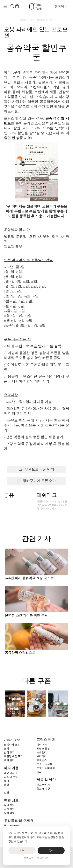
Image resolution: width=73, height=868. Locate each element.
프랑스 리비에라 (46, 768)
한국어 (61, 6)
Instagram (11, 826)
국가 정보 (9, 809)
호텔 (6, 785)
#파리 (45, 505)
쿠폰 (32, 20)
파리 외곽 (42, 745)
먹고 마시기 (11, 773)
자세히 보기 (43, 858)
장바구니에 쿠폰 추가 (37, 481)
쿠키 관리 (9, 760)
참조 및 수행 (11, 777)
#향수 (42, 508)
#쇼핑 (60, 505)
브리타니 (42, 756)
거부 (22, 851)
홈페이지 (24, 20)
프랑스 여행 (46, 740)
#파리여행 (55, 501)
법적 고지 (9, 752)
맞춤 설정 (29, 858)
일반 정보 (9, 805)
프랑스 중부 (43, 749)
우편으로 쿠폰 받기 (37, 469)
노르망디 (42, 752)
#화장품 (52, 505)
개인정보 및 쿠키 (13, 756)
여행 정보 (11, 800)
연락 (6, 749)
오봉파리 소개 (12, 745)
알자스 (40, 772)
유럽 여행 (9, 813)
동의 (51, 851)
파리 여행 (11, 768)
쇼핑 (6, 781)
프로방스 (42, 760)
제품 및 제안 (46, 780)
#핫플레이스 (43, 501)
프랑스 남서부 (44, 764)
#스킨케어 (51, 508)
